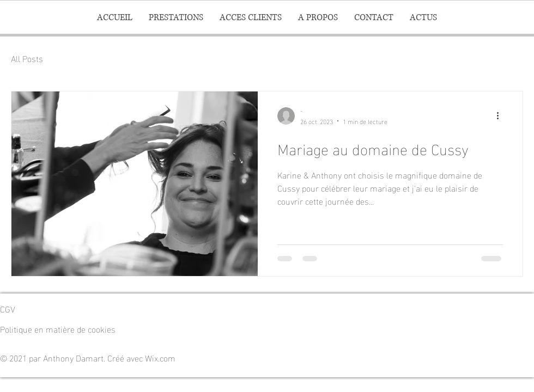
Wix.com (160, 357)
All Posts (27, 58)
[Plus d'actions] (501, 116)
